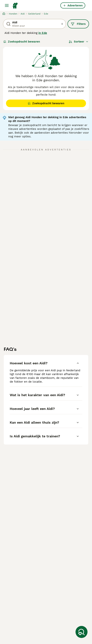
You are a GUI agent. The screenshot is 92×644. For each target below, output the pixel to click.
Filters (78, 24)
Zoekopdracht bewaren (22, 42)
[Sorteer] (79, 42)
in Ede (43, 33)
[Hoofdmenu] (7, 5)
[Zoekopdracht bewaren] (82, 632)
